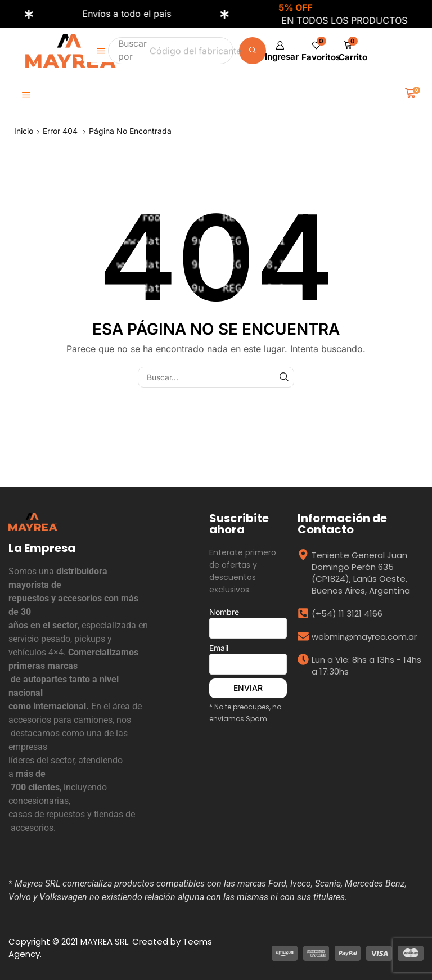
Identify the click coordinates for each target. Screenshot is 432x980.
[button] (351, 51)
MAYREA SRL (104, 941)
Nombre (248, 623)
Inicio (24, 131)
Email (248, 659)
